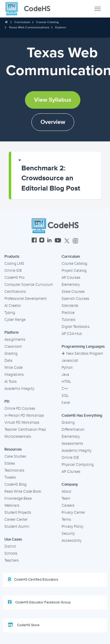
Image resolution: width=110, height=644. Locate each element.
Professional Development (26, 299)
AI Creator (13, 306)
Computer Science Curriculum (29, 285)
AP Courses (71, 278)
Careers (68, 505)
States (10, 463)
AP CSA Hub (72, 334)
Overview (53, 122)
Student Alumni (17, 527)
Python (67, 368)
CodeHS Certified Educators (33, 579)
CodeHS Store (24, 625)
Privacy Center (73, 513)
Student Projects (18, 513)
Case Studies (15, 456)
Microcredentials (18, 437)
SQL (65, 396)
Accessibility (72, 541)
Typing (10, 313)
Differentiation (73, 430)
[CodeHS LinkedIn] (49, 241)
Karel (66, 403)
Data (8, 361)
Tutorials (68, 320)
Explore (61, 27)
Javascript (70, 361)
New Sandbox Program (82, 354)
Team (66, 498)
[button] (56, 175)
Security (68, 534)
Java (65, 375)
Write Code (13, 368)
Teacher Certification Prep (25, 430)
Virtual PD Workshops (22, 423)
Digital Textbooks (76, 327)
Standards (70, 306)
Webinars (12, 505)
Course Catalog (47, 22)
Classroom (13, 347)
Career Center (16, 520)
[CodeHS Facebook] (34, 241)
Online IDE (13, 271)
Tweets (10, 477)
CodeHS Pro (14, 278)
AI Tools (11, 382)
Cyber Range (15, 320)
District (10, 546)
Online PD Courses (20, 408)
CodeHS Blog (15, 484)
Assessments (72, 444)
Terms (66, 520)
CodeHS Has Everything (82, 416)
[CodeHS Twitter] (67, 241)
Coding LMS (14, 264)
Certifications (15, 292)
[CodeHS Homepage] (30, 9)
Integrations (14, 375)
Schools (11, 553)
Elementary (71, 285)
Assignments (15, 340)
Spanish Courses (75, 299)
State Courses (73, 292)
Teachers (12, 560)
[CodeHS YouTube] (58, 241)
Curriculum (22, 22)
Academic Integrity (19, 389)
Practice (68, 313)
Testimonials (14, 470)
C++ (65, 389)
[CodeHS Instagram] (42, 241)
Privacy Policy (72, 527)
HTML (66, 382)
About (66, 491)
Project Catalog (74, 271)
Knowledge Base (18, 498)
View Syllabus (53, 100)
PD (7, 401)
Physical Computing (78, 465)
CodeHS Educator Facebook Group (39, 602)
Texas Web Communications (29, 27)
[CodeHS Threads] (75, 241)
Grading (11, 354)
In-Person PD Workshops (24, 416)
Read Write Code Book (23, 491)
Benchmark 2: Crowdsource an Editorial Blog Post (51, 178)
